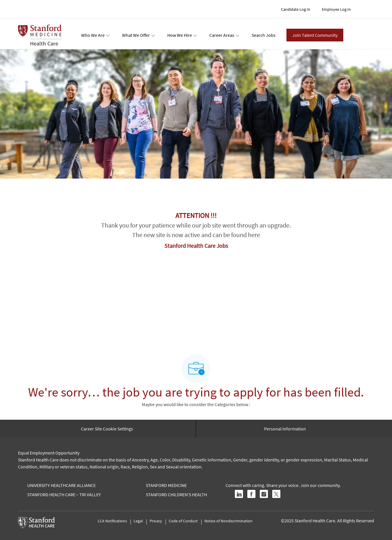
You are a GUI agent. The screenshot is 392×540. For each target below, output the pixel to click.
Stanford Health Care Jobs (196, 246)
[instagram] (264, 494)
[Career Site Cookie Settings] (107, 429)
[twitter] (276, 494)
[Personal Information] (285, 429)
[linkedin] (239, 494)
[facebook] (251, 494)
